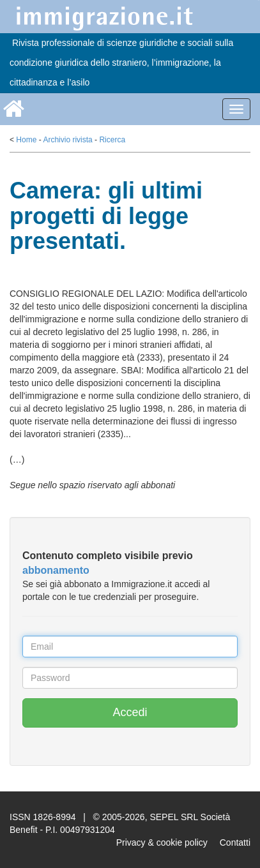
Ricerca (112, 140)
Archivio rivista (67, 140)
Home (26, 140)
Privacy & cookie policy (162, 842)
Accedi (130, 712)
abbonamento (56, 570)
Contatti (235, 842)
